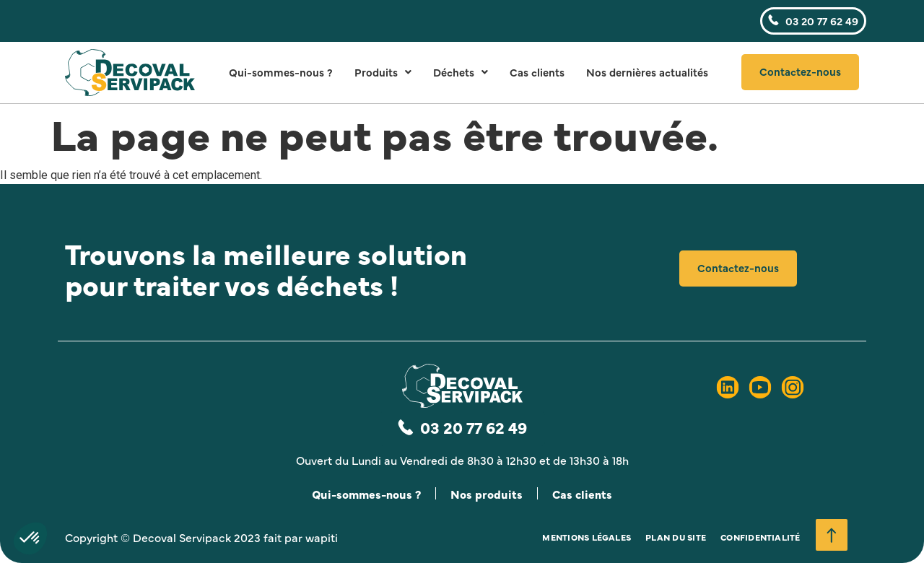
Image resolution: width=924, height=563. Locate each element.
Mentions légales (587, 537)
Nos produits (487, 494)
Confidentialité (760, 537)
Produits (383, 72)
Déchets (461, 72)
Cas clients (537, 72)
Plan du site (676, 537)
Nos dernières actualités (647, 72)
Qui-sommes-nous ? (281, 72)
